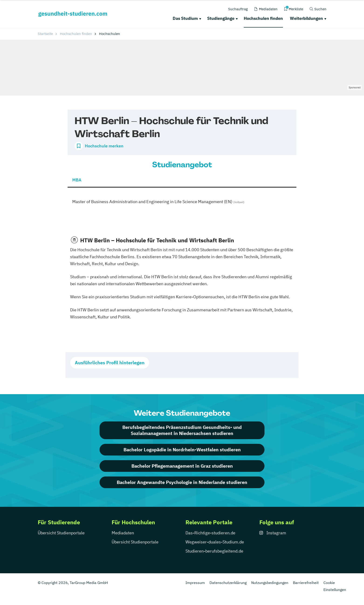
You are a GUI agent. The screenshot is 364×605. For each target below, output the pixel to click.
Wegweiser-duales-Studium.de (215, 542)
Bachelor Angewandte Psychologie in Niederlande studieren (182, 482)
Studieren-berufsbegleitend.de (214, 551)
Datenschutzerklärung (228, 583)
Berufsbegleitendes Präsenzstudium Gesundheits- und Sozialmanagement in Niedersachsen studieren (182, 430)
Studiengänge (221, 18)
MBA (77, 180)
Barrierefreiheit (306, 583)
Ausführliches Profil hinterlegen (110, 363)
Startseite (45, 34)
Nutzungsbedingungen (270, 583)
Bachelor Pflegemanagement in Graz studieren (182, 466)
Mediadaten (123, 533)
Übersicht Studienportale (61, 533)
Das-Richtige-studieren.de (210, 533)
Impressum (195, 583)
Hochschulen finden (263, 18)
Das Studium (185, 18)
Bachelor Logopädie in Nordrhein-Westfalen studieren (182, 450)
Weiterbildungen (306, 18)
